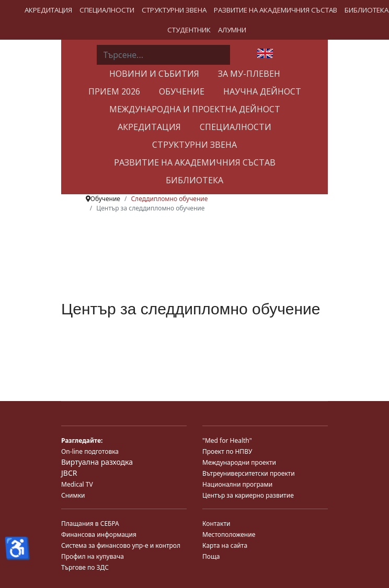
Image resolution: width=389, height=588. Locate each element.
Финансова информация (99, 534)
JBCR (69, 473)
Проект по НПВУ (227, 451)
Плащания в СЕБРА (90, 524)
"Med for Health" (227, 440)
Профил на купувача (93, 556)
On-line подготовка (90, 451)
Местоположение (229, 534)
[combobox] (163, 55)
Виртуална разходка (97, 462)
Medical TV (77, 484)
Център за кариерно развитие (248, 495)
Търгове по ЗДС (85, 567)
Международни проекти (239, 462)
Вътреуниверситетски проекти (249, 473)
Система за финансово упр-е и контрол (121, 545)
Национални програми (237, 484)
